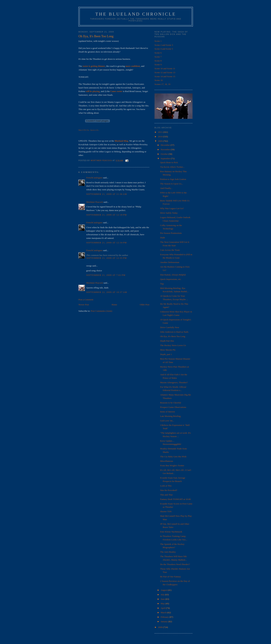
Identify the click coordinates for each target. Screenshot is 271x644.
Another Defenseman (170, 262)
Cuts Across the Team (170, 250)
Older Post (145, 305)
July (163, 595)
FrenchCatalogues (94, 178)
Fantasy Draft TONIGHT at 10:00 (175, 499)
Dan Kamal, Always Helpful (173, 275)
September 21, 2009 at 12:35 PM (106, 258)
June (163, 599)
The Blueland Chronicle (136, 14)
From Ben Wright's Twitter (172, 466)
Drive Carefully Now (170, 327)
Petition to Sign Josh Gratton (173, 179)
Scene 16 (159, 80)
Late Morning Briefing (170, 416)
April (163, 608)
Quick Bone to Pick (169, 162)
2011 (160, 132)
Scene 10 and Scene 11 (165, 68)
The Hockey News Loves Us (173, 345)
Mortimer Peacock (95, 202)
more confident (133, 66)
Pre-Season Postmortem (171, 233)
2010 (160, 137)
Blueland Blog (121, 141)
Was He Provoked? (169, 490)
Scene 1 (158, 41)
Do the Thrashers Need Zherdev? (175, 564)
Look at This (166, 486)
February (165, 617)
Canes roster (116, 91)
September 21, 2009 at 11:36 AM (107, 194)
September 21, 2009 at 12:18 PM (106, 215)
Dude (162, 238)
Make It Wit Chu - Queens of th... (89, 130)
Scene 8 (158, 61)
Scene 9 (158, 65)
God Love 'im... (167, 421)
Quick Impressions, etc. (171, 279)
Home (114, 305)
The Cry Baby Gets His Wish (173, 457)
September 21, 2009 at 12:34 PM (106, 243)
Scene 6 (158, 53)
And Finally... (166, 188)
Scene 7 (158, 57)
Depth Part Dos (167, 341)
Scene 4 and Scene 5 (164, 49)
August (164, 590)
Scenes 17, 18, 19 (162, 84)
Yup (162, 284)
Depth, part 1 (166, 354)
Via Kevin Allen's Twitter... (172, 167)
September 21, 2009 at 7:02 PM (106, 275)
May (163, 604)
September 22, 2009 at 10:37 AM (107, 292)
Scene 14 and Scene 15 (165, 76)
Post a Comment (86, 300)
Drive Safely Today (169, 213)
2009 (160, 141)
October (165, 154)
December (166, 145)
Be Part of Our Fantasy (170, 577)
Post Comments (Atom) (102, 311)
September (166, 158)
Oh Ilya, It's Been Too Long (173, 336)
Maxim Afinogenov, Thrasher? (174, 382)
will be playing (93, 91)
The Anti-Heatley (168, 552)
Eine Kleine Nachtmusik (171, 532)
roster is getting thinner (94, 66)
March (164, 612)
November (166, 149)
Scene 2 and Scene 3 (164, 45)
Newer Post (84, 305)
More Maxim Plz (168, 350)
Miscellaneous (167, 461)
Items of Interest (167, 412)
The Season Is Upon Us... (172, 184)
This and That (166, 495)
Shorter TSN (166, 511)
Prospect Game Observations (173, 407)
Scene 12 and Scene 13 (165, 72)
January (165, 621)
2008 (160, 627)
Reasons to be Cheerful (170, 403)
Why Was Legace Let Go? (172, 208)
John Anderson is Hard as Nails (174, 332)
